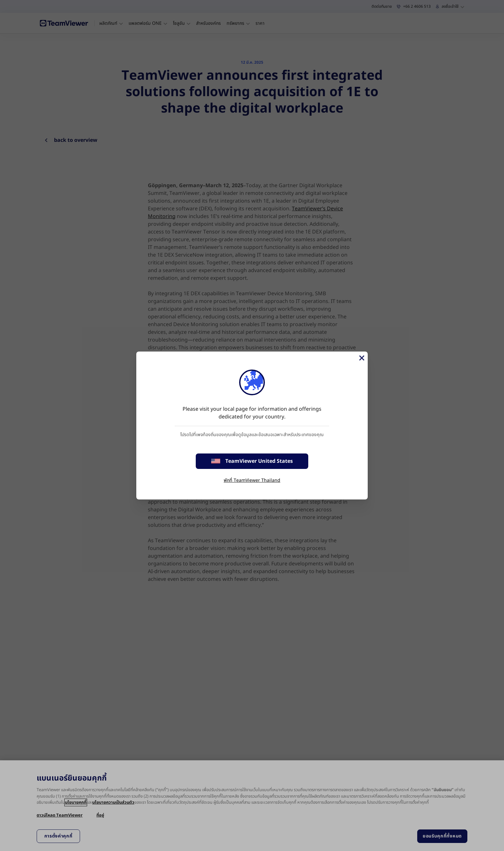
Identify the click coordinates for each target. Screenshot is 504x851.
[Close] (361, 358)
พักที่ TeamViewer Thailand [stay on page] (252, 480)
